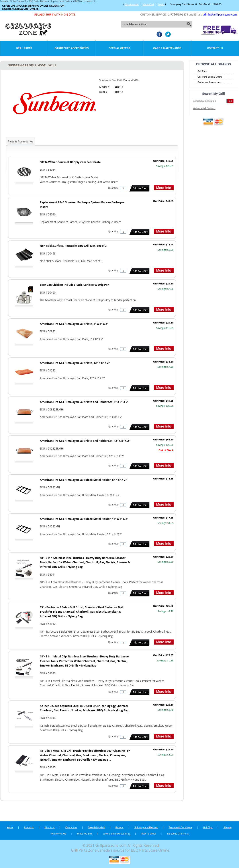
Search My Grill (96, 827)
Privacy (119, 827)
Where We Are (58, 834)
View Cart (148, 4)
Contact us (71, 827)
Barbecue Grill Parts (178, 834)
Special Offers (119, 48)
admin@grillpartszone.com (220, 15)
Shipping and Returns (146, 827)
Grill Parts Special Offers (210, 77)
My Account (132, 4)
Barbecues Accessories (72, 48)
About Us (50, 827)
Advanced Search (204, 108)
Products (29, 827)
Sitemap (228, 827)
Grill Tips (208, 827)
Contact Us (215, 48)
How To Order (148, 834)
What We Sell (85, 834)
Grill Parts (24, 48)
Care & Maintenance (167, 48)
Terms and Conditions (180, 827)
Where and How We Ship (116, 834)
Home (10, 827)
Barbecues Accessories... (210, 82)
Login (161, 4)
